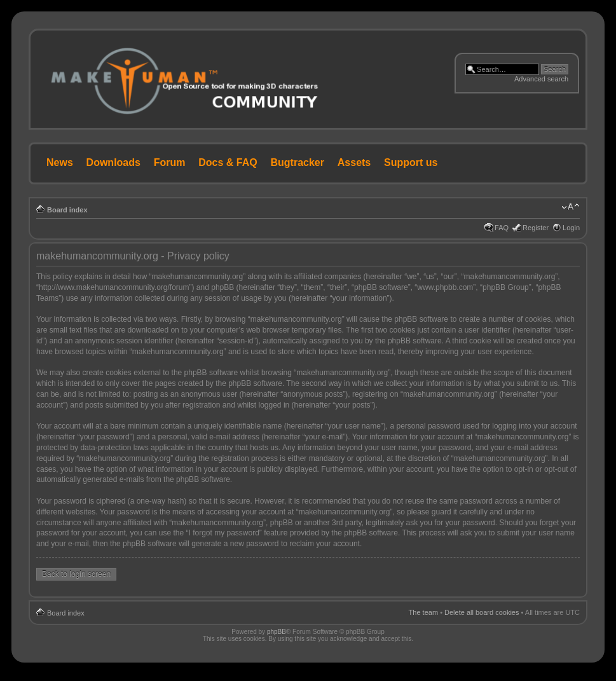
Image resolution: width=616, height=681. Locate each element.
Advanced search (541, 79)
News (60, 162)
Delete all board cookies (482, 612)
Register (536, 228)
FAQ (502, 228)
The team (423, 612)
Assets (354, 162)
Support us (411, 162)
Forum (170, 162)
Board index (67, 210)
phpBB (277, 632)
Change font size (571, 207)
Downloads (113, 162)
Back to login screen (76, 574)
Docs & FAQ (228, 162)
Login (571, 228)
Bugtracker (298, 162)
